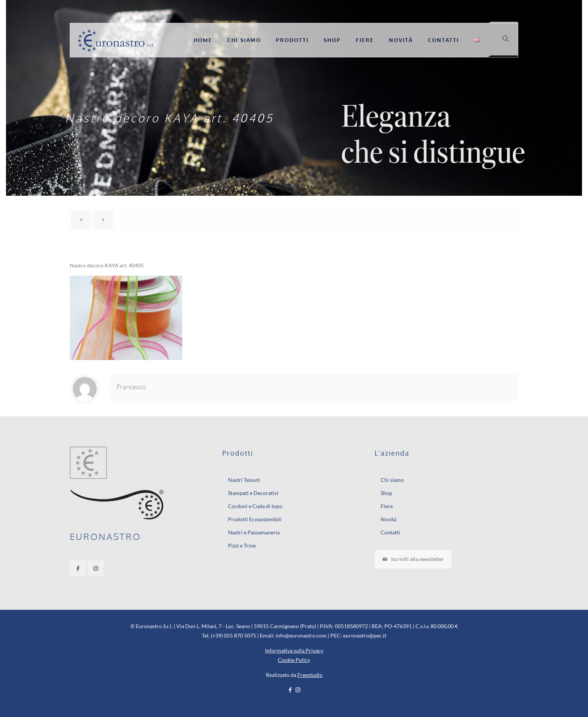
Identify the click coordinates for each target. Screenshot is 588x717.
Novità (388, 519)
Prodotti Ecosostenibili (255, 519)
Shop (386, 493)
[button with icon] (78, 568)
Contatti (390, 532)
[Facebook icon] (290, 690)
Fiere (387, 506)
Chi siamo (392, 480)
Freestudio (310, 675)
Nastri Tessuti (244, 480)
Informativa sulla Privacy (294, 650)
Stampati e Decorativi (253, 493)
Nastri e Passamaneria (254, 532)
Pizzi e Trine (242, 545)
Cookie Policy (294, 660)
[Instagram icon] (298, 690)
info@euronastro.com (301, 635)
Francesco (131, 387)
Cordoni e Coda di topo (255, 506)
